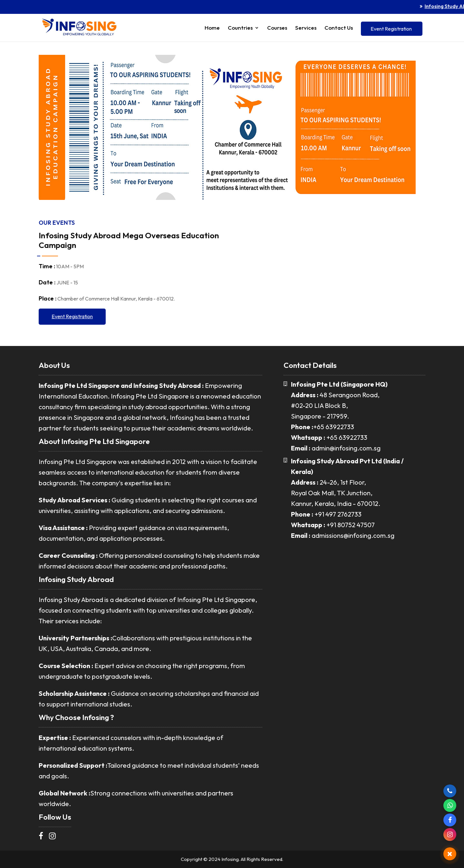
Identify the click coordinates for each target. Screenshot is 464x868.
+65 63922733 (334, 427)
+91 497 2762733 (338, 514)
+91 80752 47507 (351, 525)
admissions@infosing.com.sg (353, 535)
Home (212, 28)
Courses (277, 28)
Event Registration (391, 29)
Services (306, 28)
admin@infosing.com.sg (346, 448)
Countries (240, 28)
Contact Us (339, 28)
